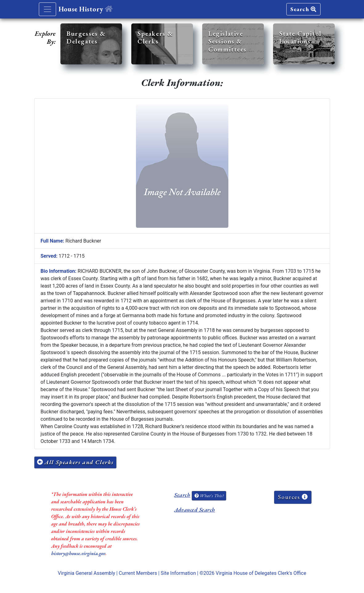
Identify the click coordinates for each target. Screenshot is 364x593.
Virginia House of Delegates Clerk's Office (261, 573)
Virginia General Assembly (87, 573)
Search (303, 9)
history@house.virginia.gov (78, 553)
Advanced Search (194, 510)
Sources (293, 497)
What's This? (209, 496)
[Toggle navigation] (47, 9)
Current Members (138, 573)
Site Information (178, 573)
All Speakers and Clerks (76, 462)
